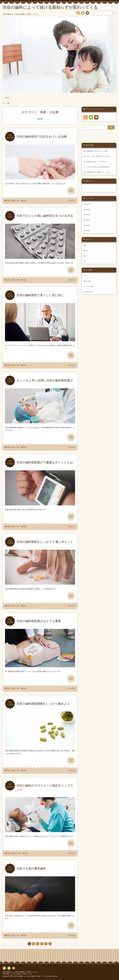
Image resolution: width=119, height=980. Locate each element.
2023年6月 (87, 231)
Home (7, 98)
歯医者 (14, 853)
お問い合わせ (87, 13)
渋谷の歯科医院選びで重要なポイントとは (97, 172)
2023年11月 (87, 204)
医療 (9, 201)
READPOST (71, 191)
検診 (25, 201)
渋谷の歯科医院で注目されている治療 (95, 151)
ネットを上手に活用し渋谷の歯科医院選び (97, 167)
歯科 (13, 201)
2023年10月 (87, 210)
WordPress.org (88, 292)
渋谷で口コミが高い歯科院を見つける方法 (97, 156)
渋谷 (18, 201)
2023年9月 (87, 215)
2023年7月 (87, 225)
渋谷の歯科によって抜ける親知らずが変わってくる (20, 972)
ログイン (86, 276)
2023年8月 (87, 220)
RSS (78, 13)
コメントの (89, 286)
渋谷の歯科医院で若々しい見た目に (95, 162)
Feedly (83, 13)
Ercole (73, 201)
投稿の (87, 281)
